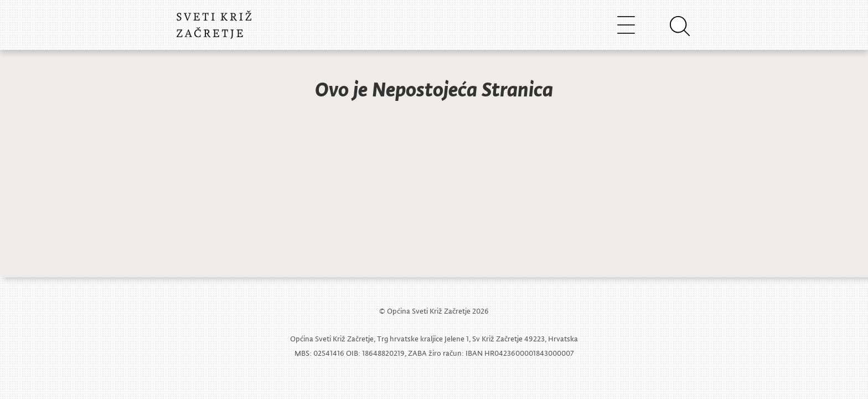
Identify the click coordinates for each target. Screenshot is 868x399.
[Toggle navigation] (626, 25)
